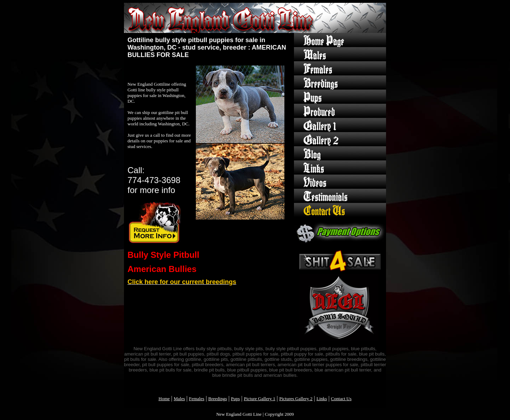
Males (179, 399)
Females (196, 399)
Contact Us (341, 399)
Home (164, 399)
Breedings (218, 399)
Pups (235, 399)
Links (322, 399)
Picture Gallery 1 (259, 399)
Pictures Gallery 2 (296, 399)
